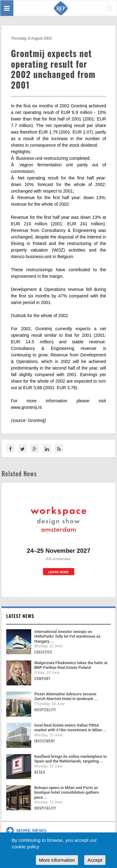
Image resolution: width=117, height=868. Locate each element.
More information (57, 860)
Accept (95, 860)
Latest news (20, 616)
